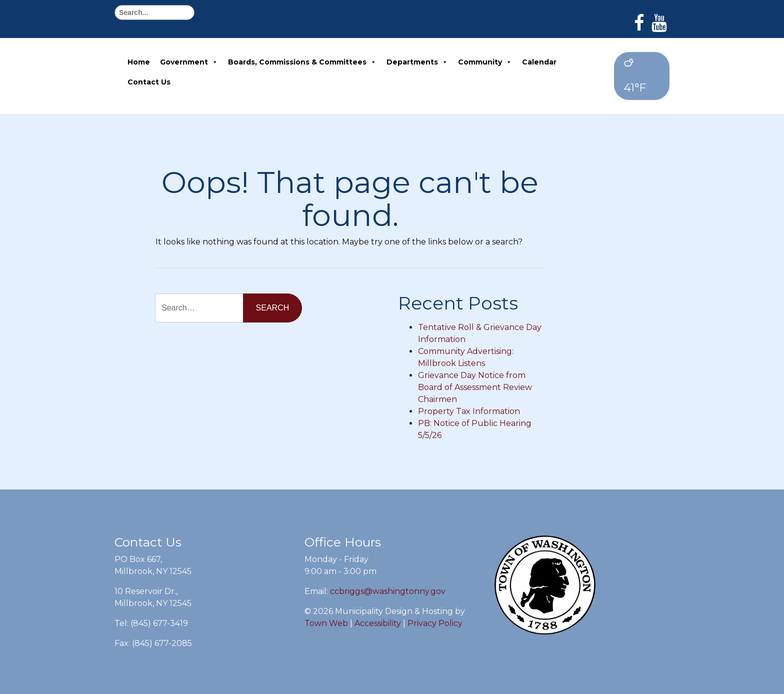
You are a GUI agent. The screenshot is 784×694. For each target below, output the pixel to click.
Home (139, 62)
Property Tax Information (469, 411)
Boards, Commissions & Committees (302, 62)
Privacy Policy (435, 623)
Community (485, 62)
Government (189, 62)
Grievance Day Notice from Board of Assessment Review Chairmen (475, 387)
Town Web (326, 623)
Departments (417, 62)
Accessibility (378, 623)
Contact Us (149, 82)
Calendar (539, 62)
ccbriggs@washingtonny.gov (388, 591)
